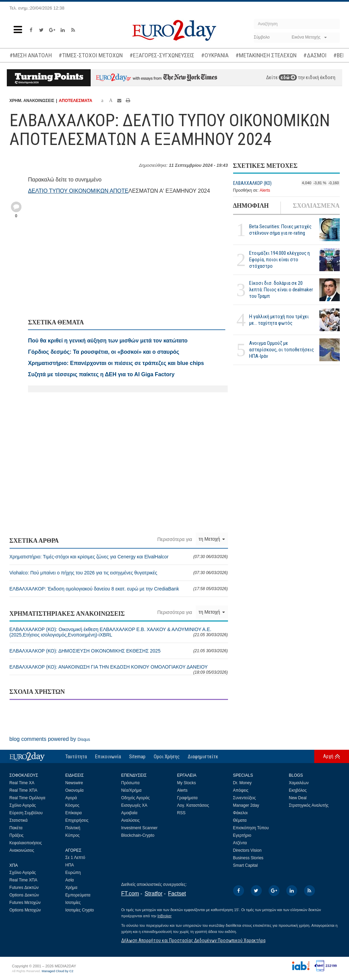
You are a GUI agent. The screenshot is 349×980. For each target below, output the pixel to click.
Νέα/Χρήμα (132, 790)
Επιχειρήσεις (77, 820)
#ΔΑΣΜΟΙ (315, 55)
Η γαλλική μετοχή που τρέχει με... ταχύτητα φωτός (279, 320)
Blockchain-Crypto (138, 835)
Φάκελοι (240, 813)
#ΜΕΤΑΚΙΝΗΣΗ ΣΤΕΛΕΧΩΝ (266, 55)
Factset (177, 894)
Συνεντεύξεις (245, 798)
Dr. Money (242, 783)
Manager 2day (246, 805)
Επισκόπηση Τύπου (251, 828)
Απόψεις (241, 790)
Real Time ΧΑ (22, 783)
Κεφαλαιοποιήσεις (26, 843)
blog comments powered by (50, 739)
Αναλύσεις (131, 820)
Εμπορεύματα (78, 895)
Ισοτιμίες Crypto (80, 910)
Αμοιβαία (130, 813)
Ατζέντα (240, 843)
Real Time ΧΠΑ (24, 790)
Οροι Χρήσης (167, 757)
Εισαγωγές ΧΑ (134, 805)
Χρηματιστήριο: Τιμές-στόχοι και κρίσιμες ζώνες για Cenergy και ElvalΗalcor (119, 557)
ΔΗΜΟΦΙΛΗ (251, 206)
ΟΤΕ (123, 191)
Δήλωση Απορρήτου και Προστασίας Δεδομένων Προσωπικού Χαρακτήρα (193, 940)
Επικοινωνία (108, 757)
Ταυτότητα (76, 757)
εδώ (288, 77)
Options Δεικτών (24, 895)
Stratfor (153, 894)
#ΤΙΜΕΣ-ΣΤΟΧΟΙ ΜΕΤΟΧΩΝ (91, 55)
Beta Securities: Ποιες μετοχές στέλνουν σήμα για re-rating (280, 230)
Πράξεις (17, 835)
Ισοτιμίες (73, 903)
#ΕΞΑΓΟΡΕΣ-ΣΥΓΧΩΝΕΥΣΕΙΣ (162, 55)
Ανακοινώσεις (22, 850)
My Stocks (187, 783)
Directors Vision (247, 850)
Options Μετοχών (25, 910)
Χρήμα (71, 888)
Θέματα (240, 820)
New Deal (298, 798)
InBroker (165, 916)
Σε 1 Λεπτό (75, 858)
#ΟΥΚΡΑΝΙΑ (215, 55)
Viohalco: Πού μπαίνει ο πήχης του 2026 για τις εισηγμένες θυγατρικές (119, 573)
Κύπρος (73, 835)
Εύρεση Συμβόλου (26, 813)
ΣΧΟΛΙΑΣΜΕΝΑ (316, 206)
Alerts (265, 190)
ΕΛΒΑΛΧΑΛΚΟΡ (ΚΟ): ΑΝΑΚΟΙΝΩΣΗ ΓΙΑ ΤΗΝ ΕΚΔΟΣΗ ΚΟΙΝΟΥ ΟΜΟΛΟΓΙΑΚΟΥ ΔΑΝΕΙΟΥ (119, 669)
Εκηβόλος (298, 790)
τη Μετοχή (212, 539)
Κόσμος (72, 805)
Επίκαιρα (74, 813)
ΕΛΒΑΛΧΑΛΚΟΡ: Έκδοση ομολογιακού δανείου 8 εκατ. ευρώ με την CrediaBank (119, 589)
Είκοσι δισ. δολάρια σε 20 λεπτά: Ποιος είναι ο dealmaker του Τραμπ (281, 290)
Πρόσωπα (131, 783)
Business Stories (248, 858)
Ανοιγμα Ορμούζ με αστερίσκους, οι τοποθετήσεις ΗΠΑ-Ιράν (282, 350)
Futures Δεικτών (24, 888)
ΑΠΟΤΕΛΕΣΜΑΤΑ (76, 101)
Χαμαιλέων (299, 783)
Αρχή (328, 756)
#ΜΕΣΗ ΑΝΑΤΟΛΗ (31, 55)
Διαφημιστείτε (203, 757)
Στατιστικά (19, 820)
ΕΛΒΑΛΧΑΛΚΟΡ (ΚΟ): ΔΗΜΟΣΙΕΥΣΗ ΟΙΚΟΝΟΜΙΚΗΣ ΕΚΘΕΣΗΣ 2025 (119, 651)
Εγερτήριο (242, 835)
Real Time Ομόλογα (27, 798)
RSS (181, 813)
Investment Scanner (140, 828)
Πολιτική (73, 828)
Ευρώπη (73, 873)
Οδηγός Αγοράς (136, 798)
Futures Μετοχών (25, 903)
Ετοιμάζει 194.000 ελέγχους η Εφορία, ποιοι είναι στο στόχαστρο (279, 260)
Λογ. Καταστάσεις (193, 805)
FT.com (130, 894)
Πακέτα (16, 828)
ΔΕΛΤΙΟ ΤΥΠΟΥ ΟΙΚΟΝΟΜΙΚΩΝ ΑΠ (73, 191)
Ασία (70, 880)
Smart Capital (246, 865)
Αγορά (71, 798)
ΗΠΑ (70, 865)
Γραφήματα (187, 798)
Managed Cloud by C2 (57, 971)
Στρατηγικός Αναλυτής (309, 805)
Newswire (74, 783)
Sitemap (137, 757)
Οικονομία (75, 790)
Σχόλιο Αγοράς (23, 805)
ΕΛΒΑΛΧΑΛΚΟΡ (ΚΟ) (252, 183)
